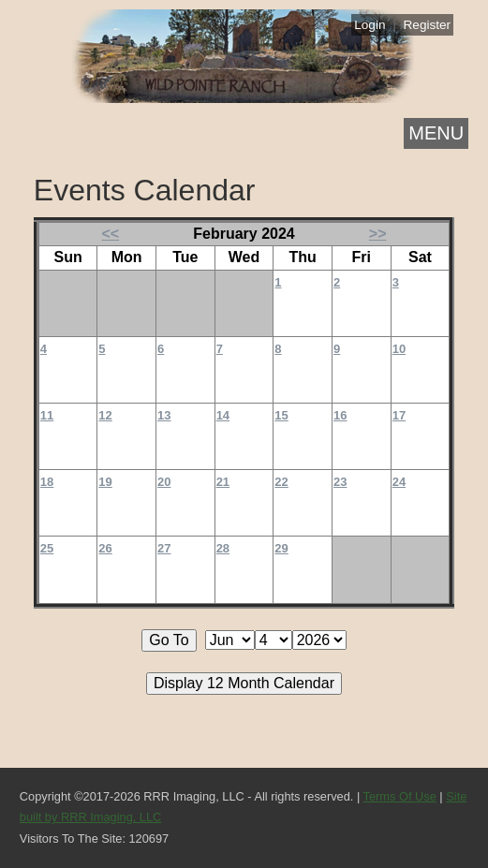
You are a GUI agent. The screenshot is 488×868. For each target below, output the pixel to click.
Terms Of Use (400, 796)
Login (370, 25)
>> (378, 234)
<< (111, 234)
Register (428, 25)
